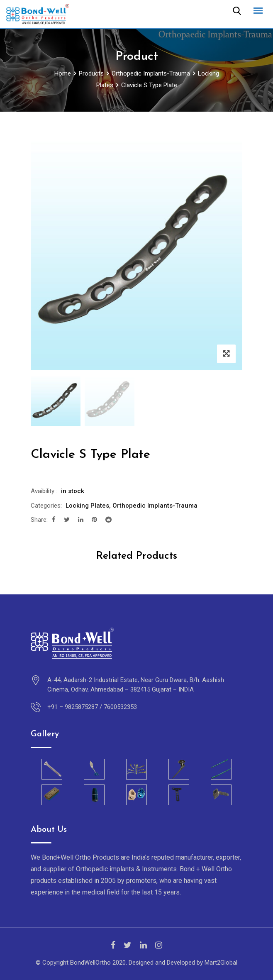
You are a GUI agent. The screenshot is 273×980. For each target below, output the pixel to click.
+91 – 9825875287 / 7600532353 (92, 707)
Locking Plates (87, 506)
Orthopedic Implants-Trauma (155, 506)
